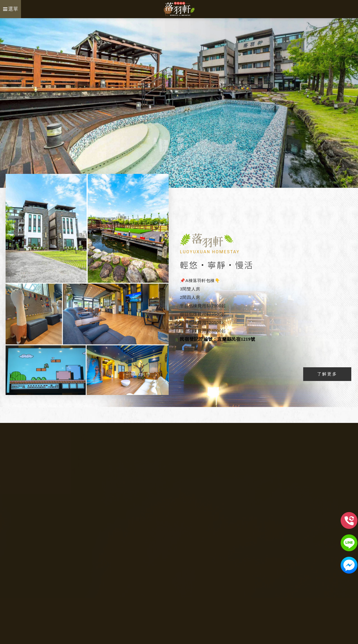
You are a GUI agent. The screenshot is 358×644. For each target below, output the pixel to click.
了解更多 (327, 374)
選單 (11, 9)
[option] (179, 103)
